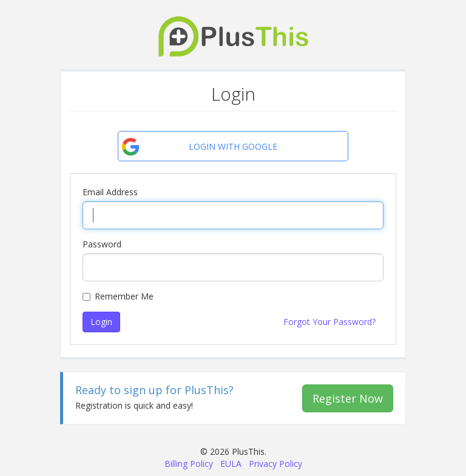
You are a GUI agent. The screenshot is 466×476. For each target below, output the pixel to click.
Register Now (348, 398)
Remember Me (118, 296)
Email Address (110, 192)
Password (102, 244)
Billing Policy (189, 464)
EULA (231, 464)
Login (101, 322)
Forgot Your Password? (329, 322)
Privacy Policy (275, 464)
